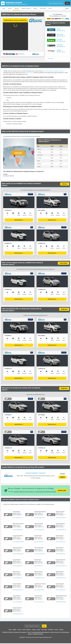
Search (62, 478)
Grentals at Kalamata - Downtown (35, 474)
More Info (64, 309)
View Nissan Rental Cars (61, 518)
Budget (59, 50)
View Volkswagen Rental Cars (41, 518)
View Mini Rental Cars (18, 578)
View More (50, 59)
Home (4, 9)
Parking (35, 9)
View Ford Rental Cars (39, 542)
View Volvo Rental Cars (18, 590)
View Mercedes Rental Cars (19, 530)
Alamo (59, 29)
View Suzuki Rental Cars (40, 530)
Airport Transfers (26, 9)
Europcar (59, 40)
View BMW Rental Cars (61, 578)
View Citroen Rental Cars (40, 554)
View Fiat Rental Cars (17, 518)
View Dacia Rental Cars (61, 590)
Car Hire (16, 9)
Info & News (43, 9)
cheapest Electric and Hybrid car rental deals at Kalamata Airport (35, 492)
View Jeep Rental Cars (18, 602)
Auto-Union (60, 34)
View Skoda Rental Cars (39, 578)
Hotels (50, 9)
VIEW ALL (65, 184)
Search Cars (62, 491)
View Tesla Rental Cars (39, 602)
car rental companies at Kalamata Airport (54, 71)
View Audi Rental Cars (61, 554)
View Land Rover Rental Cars (40, 590)
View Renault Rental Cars (61, 566)
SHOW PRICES (63, 263)
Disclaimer (51, 630)
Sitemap (61, 630)
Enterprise (60, 45)
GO (67, 3)
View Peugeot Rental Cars (18, 542)
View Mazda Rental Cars (18, 614)
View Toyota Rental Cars (61, 530)
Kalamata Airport (16, 3)
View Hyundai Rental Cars (18, 554)
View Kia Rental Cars (39, 566)
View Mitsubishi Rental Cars (62, 602)
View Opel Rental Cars (18, 566)
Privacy (56, 630)
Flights (10, 9)
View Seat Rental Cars (61, 542)
